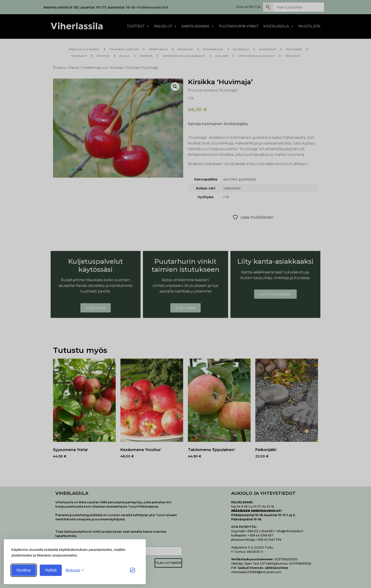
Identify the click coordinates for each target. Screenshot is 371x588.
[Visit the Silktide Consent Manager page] (132, 570)
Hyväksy (24, 570)
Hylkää (51, 570)
